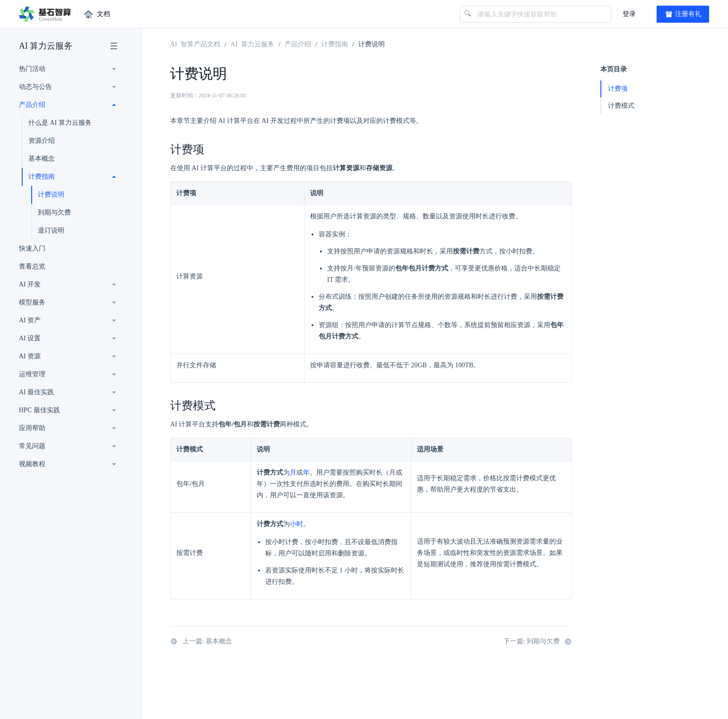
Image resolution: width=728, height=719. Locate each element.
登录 (629, 14)
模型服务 (32, 302)
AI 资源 (30, 356)
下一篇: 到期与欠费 (538, 642)
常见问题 (32, 446)
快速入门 (32, 248)
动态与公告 (35, 87)
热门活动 (32, 69)
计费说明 (51, 195)
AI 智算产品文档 (195, 43)
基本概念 (42, 159)
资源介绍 (42, 141)
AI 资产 (30, 320)
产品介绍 (32, 105)
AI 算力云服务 (46, 46)
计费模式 (621, 106)
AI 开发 (30, 284)
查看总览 (32, 266)
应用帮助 (32, 428)
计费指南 (42, 177)
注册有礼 (683, 14)
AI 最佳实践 (36, 392)
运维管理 (32, 374)
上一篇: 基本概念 (201, 642)
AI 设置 (30, 338)
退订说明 (51, 230)
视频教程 (32, 464)
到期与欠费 (54, 212)
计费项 (618, 89)
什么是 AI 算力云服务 (60, 123)
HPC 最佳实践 (39, 410)
